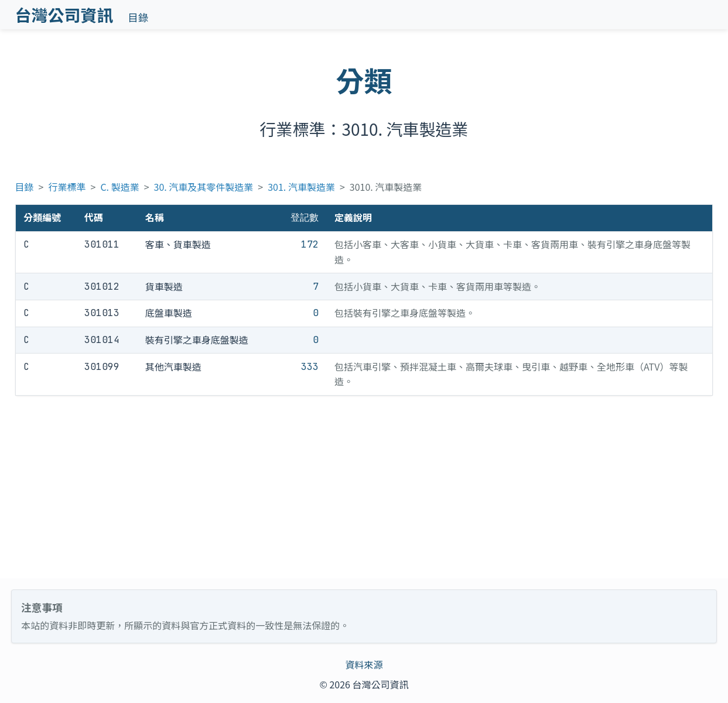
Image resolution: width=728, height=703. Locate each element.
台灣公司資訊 (64, 15)
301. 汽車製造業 (301, 187)
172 (310, 244)
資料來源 (364, 664)
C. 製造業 (119, 187)
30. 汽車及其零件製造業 (204, 187)
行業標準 (67, 187)
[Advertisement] (364, 487)
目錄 (138, 17)
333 (310, 367)
